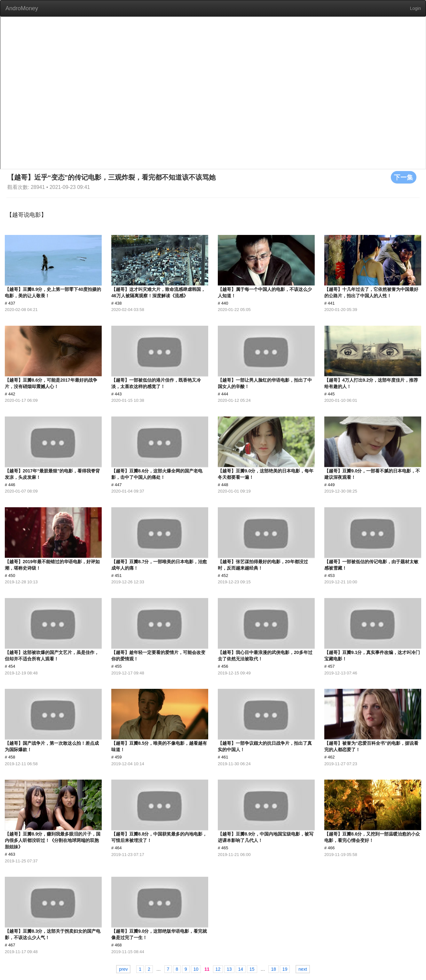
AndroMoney (22, 8)
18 (273, 969)
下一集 (404, 177)
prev (123, 969)
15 (252, 969)
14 (241, 969)
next (303, 969)
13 (229, 969)
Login (415, 8)
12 (218, 969)
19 (285, 969)
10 (196, 969)
